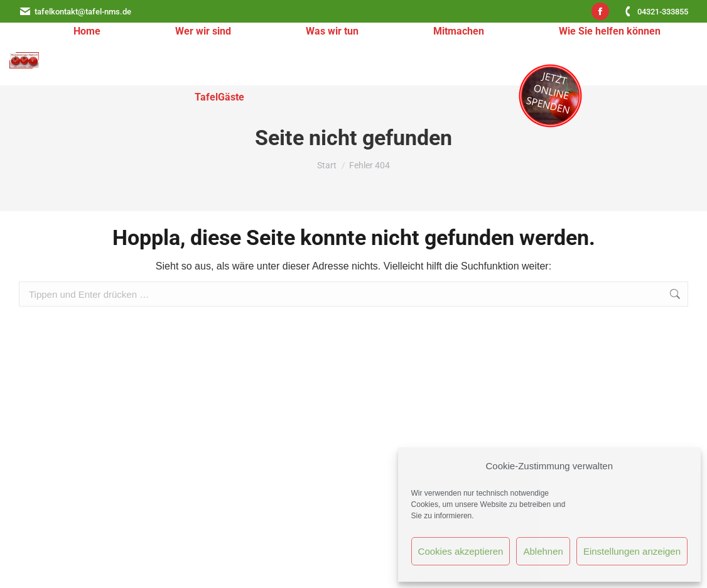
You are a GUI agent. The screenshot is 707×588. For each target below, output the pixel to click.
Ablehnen (543, 551)
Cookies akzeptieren (461, 551)
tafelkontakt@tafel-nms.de (75, 12)
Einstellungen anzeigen (632, 551)
